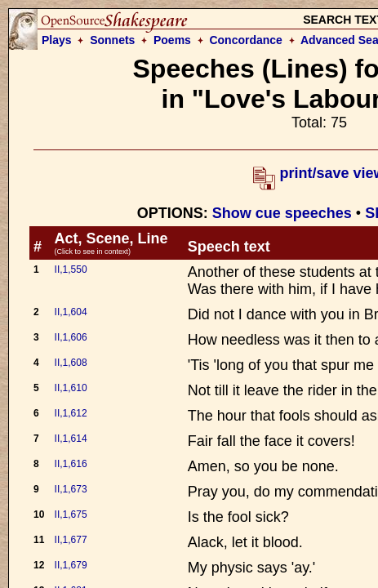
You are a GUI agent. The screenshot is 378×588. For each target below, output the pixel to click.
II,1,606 (71, 337)
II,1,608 (71, 363)
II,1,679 (71, 565)
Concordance (245, 40)
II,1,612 (71, 413)
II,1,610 (71, 388)
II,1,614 (71, 439)
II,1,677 (71, 540)
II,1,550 (71, 269)
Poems (172, 40)
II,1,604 (71, 312)
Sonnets (112, 40)
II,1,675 (71, 514)
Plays (57, 40)
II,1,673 (71, 489)
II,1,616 (71, 464)
